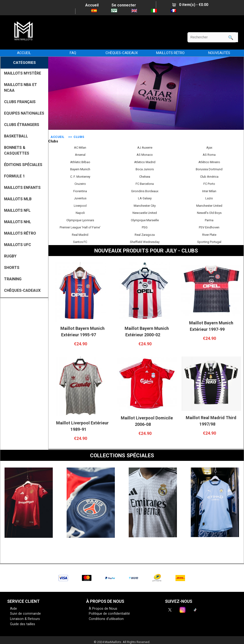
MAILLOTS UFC (18, 245)
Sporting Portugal (209, 241)
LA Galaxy (145, 198)
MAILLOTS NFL (17, 210)
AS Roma (209, 154)
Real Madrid (80, 234)
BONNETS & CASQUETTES (17, 150)
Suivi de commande (25, 614)
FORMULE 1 (14, 176)
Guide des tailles (23, 624)
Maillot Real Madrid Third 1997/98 (211, 421)
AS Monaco (145, 154)
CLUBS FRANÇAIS (20, 102)
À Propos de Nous (103, 609)
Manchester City (145, 205)
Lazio (209, 198)
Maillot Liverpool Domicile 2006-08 (147, 421)
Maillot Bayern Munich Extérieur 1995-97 (82, 332)
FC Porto (209, 183)
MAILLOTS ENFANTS (22, 188)
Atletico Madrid (145, 161)
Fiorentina (80, 191)
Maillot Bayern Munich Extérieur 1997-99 (211, 326)
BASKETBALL (16, 136)
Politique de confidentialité (109, 614)
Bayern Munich (80, 169)
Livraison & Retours (25, 619)
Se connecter (124, 5)
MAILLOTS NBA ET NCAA (21, 88)
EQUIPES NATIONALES (24, 113)
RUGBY (10, 256)
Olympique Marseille (145, 220)
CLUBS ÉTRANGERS (22, 125)
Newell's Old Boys (209, 212)
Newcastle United (145, 212)
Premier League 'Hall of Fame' (80, 227)
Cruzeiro (80, 183)
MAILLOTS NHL (18, 222)
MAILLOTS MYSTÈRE (23, 73)
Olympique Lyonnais (80, 220)
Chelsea (145, 176)
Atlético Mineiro (209, 161)
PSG (145, 227)
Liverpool (80, 205)
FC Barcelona (145, 183)
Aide (13, 609)
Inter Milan (209, 191)
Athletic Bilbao (80, 161)
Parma (209, 220)
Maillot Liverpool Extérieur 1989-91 (82, 426)
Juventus (80, 198)
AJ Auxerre (145, 147)
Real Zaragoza (145, 234)
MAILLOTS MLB (18, 199)
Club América (209, 176)
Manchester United (209, 205)
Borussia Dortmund (209, 169)
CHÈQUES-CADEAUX (122, 53)
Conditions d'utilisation (106, 619)
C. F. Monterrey (80, 176)
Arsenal (80, 154)
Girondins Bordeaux (145, 191)
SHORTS (12, 268)
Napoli (80, 212)
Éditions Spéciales (23, 165)
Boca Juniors (145, 169)
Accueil (92, 5)
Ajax (209, 147)
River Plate (209, 234)
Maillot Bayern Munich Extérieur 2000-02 (147, 332)
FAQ (73, 53)
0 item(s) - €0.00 (190, 5)
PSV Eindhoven (209, 227)
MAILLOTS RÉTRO (170, 53)
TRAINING (13, 279)
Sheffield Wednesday (145, 241)
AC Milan (80, 147)
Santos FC (80, 241)
